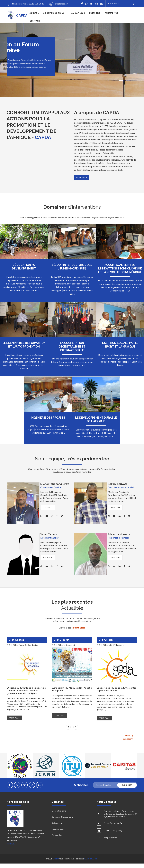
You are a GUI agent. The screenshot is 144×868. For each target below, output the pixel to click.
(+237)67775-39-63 (36, 3)
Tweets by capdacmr (128, 742)
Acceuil (34, 18)
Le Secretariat (24, 650)
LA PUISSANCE (91, 863)
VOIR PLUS (82, 182)
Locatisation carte (59, 815)
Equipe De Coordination (73, 650)
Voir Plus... (11, 848)
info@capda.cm (19, 8)
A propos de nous (54, 18)
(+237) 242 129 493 (113, 835)
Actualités (112, 18)
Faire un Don (57, 839)
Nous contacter (58, 833)
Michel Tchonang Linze (55, 488)
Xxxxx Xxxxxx (49, 539)
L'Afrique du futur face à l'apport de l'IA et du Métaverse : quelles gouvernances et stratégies (71, 695)
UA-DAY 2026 (78, 18)
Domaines (95, 18)
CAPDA (56, 863)
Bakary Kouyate (118, 488)
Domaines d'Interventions (62, 821)
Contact (35, 26)
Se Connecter (57, 827)
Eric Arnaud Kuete (119, 539)
